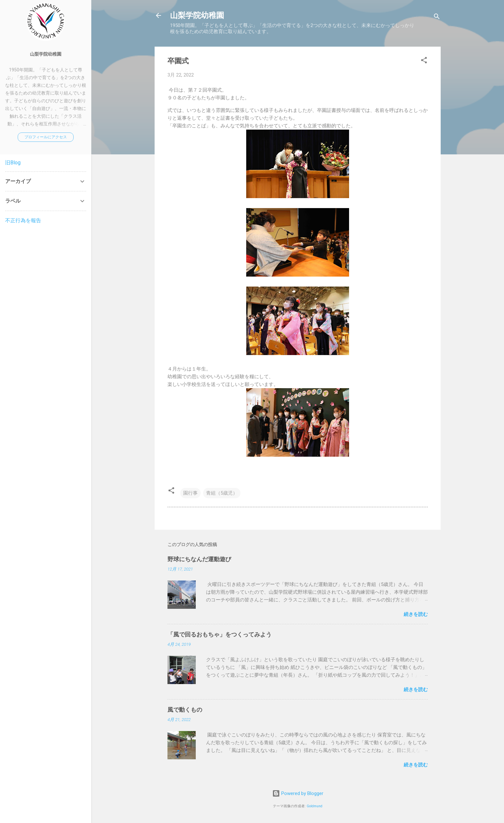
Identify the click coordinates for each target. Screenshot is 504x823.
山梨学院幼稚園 (197, 15)
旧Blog (13, 163)
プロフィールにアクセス (46, 137)
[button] (424, 61)
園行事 (190, 493)
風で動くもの (185, 710)
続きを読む (416, 614)
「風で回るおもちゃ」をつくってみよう (220, 634)
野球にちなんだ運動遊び (199, 559)
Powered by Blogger (298, 793)
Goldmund (315, 806)
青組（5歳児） (222, 493)
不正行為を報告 (23, 220)
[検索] (437, 18)
